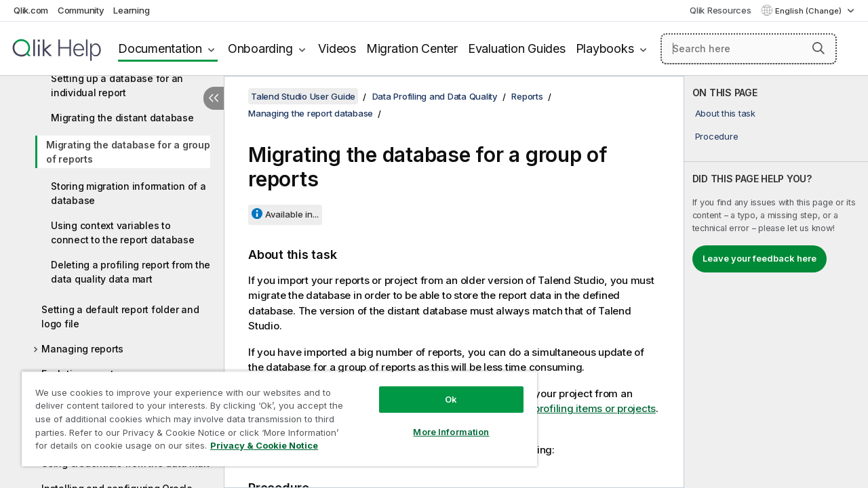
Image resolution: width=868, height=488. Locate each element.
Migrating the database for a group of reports (128, 152)
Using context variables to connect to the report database (123, 232)
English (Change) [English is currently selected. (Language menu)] (809, 11)
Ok (441, 389)
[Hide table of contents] (214, 98)
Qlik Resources (721, 10)
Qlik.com (31, 10)
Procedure (717, 136)
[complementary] (776, 282)
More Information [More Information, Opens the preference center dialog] (441, 422)
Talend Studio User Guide (303, 96)
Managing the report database (311, 113)
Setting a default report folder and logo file (120, 317)
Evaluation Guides (517, 48)
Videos (337, 48)
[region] (273, 413)
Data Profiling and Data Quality (435, 96)
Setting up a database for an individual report (117, 85)
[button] (818, 48)
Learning (131, 10)
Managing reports (82, 349)
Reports (527, 96)
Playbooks (605, 48)
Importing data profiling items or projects (559, 408)
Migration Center (412, 48)
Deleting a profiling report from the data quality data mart (131, 272)
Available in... (292, 214)
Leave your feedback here (759, 258)
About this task (725, 113)
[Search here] (749, 49)
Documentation (160, 48)
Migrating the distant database (122, 118)
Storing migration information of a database (129, 193)
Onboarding (260, 48)
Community (81, 10)
